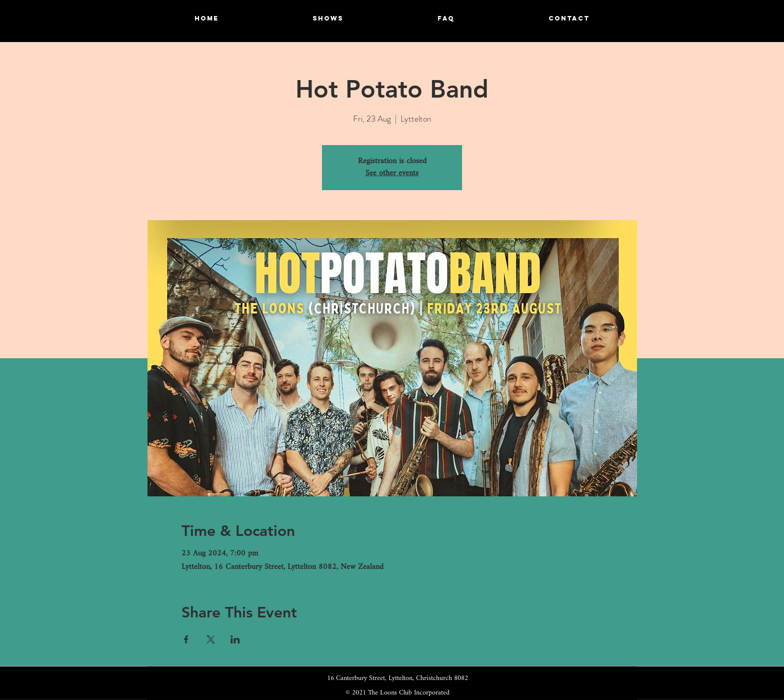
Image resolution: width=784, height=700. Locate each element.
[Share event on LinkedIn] (235, 639)
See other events (392, 173)
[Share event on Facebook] (186, 639)
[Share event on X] (211, 639)
